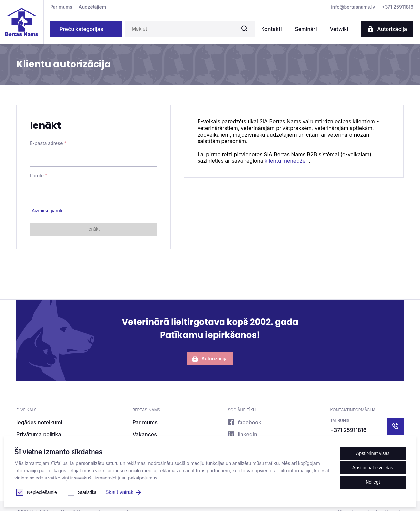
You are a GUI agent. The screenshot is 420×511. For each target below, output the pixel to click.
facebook (244, 422)
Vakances (144, 434)
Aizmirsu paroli (47, 211)
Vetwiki (339, 29)
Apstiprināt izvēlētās (373, 468)
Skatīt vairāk (123, 492)
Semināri (306, 29)
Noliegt (373, 482)
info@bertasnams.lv (353, 7)
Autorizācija (387, 29)
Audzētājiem (92, 7)
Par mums (61, 7)
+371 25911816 (398, 7)
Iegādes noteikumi (39, 422)
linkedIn (242, 434)
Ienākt (94, 229)
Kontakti (272, 29)
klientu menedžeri (286, 161)
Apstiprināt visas (373, 453)
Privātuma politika (39, 434)
